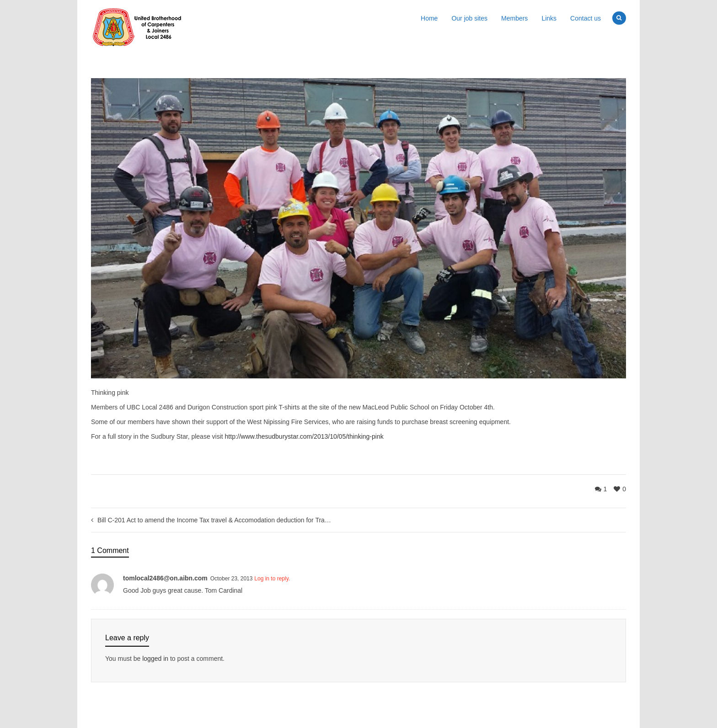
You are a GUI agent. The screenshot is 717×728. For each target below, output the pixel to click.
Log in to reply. (272, 579)
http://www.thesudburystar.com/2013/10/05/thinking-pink (304, 436)
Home (429, 18)
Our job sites (469, 18)
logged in (155, 659)
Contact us (586, 18)
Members (514, 18)
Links (549, 18)
